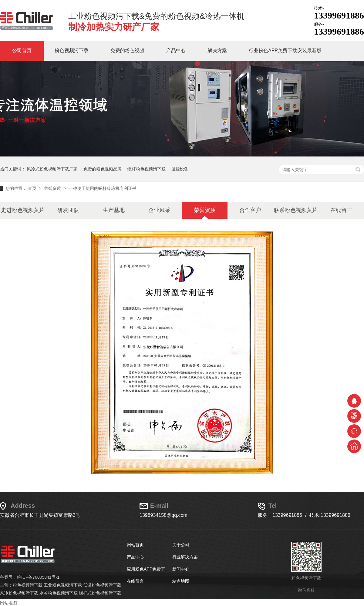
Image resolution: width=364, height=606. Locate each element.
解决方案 (217, 50)
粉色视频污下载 (72, 50)
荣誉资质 (53, 188)
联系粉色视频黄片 (296, 210)
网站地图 (8, 603)
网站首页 (135, 545)
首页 (33, 188)
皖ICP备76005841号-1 (38, 577)
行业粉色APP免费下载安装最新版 (285, 50)
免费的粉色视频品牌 (103, 169)
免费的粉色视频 (127, 50)
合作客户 (250, 210)
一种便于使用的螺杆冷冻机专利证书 (103, 188)
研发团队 (68, 210)
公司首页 (22, 50)
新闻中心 (181, 569)
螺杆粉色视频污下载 (147, 169)
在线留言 (341, 210)
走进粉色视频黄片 (23, 210)
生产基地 (114, 210)
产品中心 (176, 50)
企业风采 (159, 210)
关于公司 (181, 545)
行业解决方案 (185, 557)
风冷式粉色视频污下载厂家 (52, 169)
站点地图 (181, 581)
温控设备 (180, 169)
